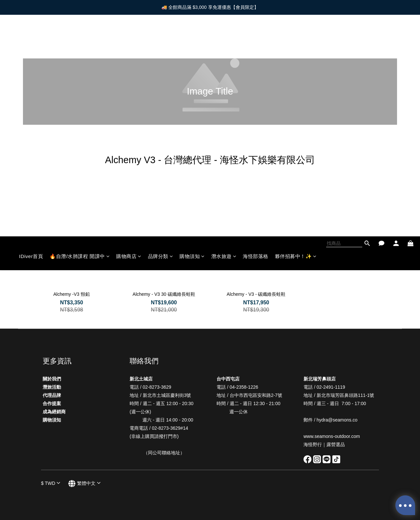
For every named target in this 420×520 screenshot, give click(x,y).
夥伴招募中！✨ (296, 35)
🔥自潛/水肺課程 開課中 (80, 35)
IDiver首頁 (31, 35)
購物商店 (129, 35)
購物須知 (192, 35)
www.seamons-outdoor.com (332, 436)
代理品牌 (52, 395)
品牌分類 (161, 35)
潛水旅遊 (224, 35)
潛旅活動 (52, 387)
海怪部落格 (256, 35)
